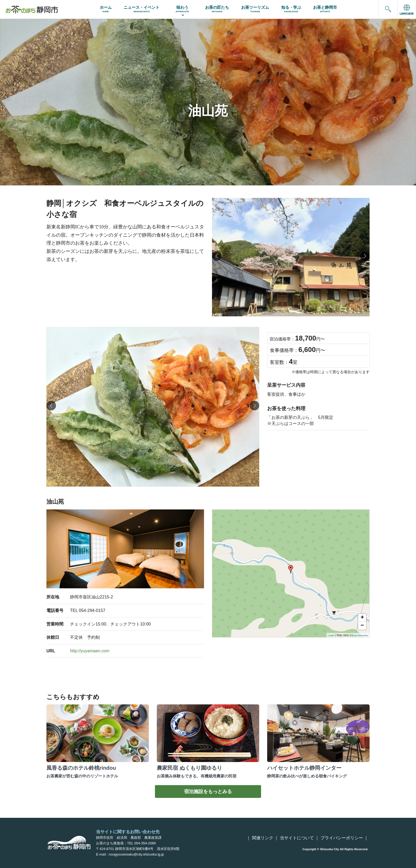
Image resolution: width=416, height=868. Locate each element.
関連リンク (263, 838)
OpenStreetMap (361, 635)
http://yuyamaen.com (90, 651)
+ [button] (362, 618)
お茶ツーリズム (255, 9)
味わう (182, 9)
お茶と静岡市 (325, 9)
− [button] (362, 626)
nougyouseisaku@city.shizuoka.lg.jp (136, 854)
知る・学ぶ (291, 9)
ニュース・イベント (142, 9)
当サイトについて (297, 838)
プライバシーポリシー (342, 838)
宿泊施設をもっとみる (208, 792)
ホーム (106, 9)
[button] (365, 256)
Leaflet (331, 635)
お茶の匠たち (217, 9)
